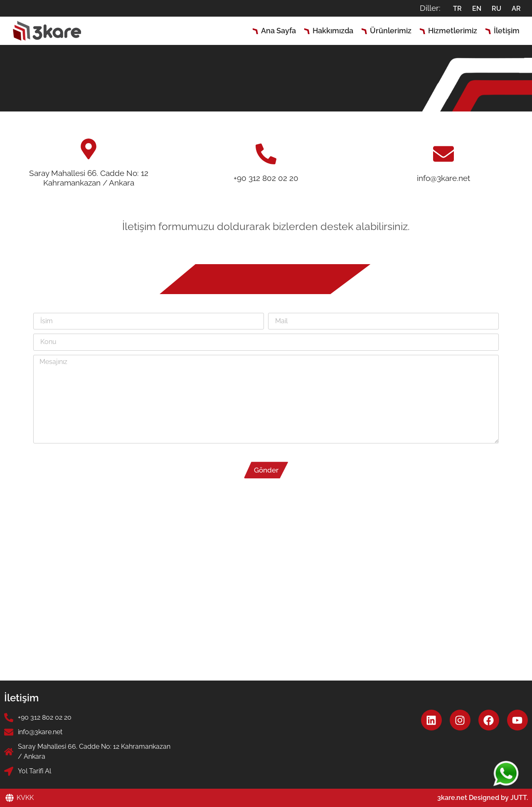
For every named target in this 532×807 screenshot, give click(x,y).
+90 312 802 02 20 (266, 178)
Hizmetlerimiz (453, 31)
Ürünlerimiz (391, 31)
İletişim (507, 31)
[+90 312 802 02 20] (266, 154)
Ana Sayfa (278, 31)
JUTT (518, 798)
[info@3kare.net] (443, 154)
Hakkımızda (333, 31)
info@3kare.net (443, 178)
